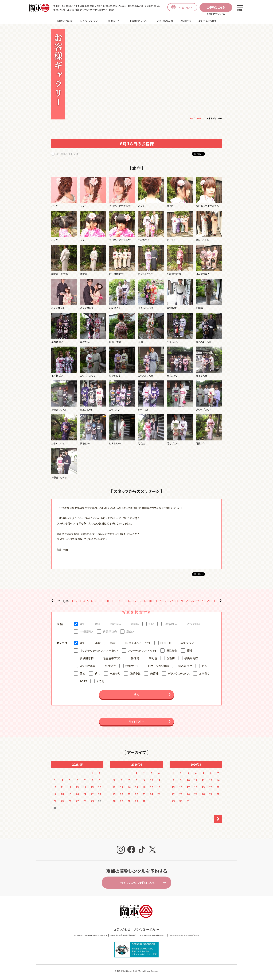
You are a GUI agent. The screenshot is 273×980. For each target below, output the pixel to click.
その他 (100, 682)
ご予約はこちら (216, 7)
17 (145, 601)
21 (166, 601)
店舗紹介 (114, 21)
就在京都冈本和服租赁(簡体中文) (123, 936)
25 (187, 601)
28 (203, 601)
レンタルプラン (89, 21)
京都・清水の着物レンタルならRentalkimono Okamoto (137, 972)
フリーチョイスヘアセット (142, 651)
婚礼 (97, 674)
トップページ (195, 119)
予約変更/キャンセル (216, 14)
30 (213, 601)
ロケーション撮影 (158, 666)
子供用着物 (87, 659)
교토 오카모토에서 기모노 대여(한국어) (184, 936)
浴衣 (113, 643)
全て (82, 624)
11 (113, 601)
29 (208, 601)
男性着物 (172, 651)
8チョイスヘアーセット (138, 643)
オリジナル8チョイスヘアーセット (99, 651)
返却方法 (186, 21)
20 (161, 601)
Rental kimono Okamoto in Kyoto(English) (90, 936)
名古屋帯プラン (112, 659)
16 (140, 601)
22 (171, 601)
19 (155, 601)
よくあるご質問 (207, 21)
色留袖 (154, 674)
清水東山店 (194, 624)
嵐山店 (130, 632)
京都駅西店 (87, 632)
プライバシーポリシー (146, 930)
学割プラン (187, 643)
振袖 (190, 651)
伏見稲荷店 (110, 632)
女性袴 (171, 659)
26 (192, 601)
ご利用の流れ (165, 21)
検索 (136, 695)
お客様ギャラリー (140, 21)
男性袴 (135, 659)
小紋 (98, 643)
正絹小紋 (135, 674)
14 (129, 601)
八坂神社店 (170, 624)
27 (198, 601)
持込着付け (185, 666)
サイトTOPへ (136, 722)
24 (182, 601)
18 (150, 601)
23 (177, 601)
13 (124, 601)
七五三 (206, 666)
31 (188, 801)
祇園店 (135, 624)
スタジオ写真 (87, 666)
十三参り (115, 674)
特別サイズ (132, 666)
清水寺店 (116, 624)
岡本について (65, 21)
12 (119, 601)
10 (108, 601)
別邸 (151, 624)
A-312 (83, 682)
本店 (98, 624)
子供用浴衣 (191, 659)
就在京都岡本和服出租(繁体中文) (153, 936)
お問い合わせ (122, 930)
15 (134, 601)
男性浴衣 (110, 666)
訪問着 (153, 659)
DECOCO (166, 643)
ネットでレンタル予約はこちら (136, 883)
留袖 (82, 674)
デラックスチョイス (179, 674)
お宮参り (204, 674)
